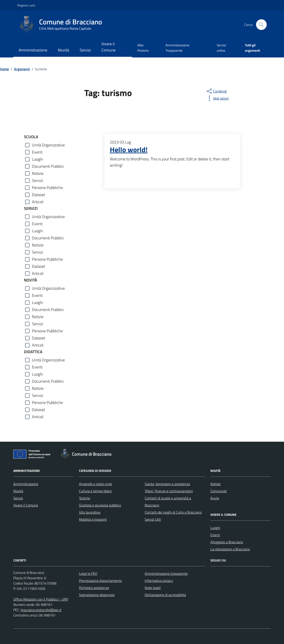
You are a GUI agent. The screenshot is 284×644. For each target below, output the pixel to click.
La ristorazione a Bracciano (230, 549)
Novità (63, 50)
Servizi (85, 50)
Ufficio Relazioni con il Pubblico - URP (41, 599)
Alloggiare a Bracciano (227, 542)
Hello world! (129, 150)
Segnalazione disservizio (97, 595)
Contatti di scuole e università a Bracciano (168, 502)
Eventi (37, 152)
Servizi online (221, 48)
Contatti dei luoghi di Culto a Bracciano (173, 512)
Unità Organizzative (48, 145)
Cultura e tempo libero (95, 491)
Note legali (153, 588)
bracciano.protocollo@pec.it (41, 610)
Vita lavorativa (90, 512)
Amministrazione (33, 50)
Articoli (38, 202)
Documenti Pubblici (48, 166)
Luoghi (37, 159)
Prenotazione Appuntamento (100, 581)
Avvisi (215, 498)
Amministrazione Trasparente (177, 48)
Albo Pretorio (143, 48)
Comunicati (219, 491)
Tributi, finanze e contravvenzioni (169, 491)
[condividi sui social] (216, 91)
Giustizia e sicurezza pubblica (100, 505)
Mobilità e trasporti (93, 519)
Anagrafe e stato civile (96, 484)
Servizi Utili (153, 519)
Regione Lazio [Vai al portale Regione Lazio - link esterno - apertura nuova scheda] (26, 5)
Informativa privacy (159, 581)
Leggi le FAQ (88, 573)
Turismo (85, 498)
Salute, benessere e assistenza (167, 484)
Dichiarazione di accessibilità (165, 595)
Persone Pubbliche (47, 188)
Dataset (38, 195)
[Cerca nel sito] (261, 25)
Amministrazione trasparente (166, 573)
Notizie (38, 173)
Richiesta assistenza (94, 588)
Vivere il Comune (108, 47)
